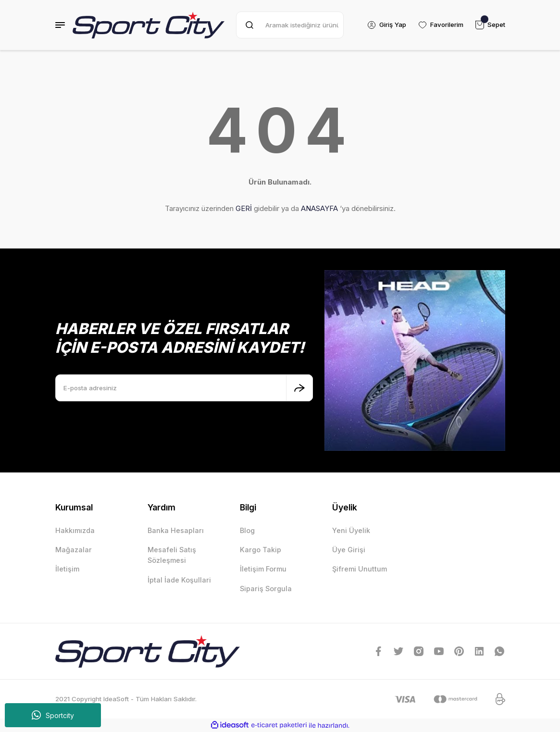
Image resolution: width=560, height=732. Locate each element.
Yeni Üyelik (351, 530)
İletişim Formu (263, 569)
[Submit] (299, 388)
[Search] (290, 25)
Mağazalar (74, 550)
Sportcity (53, 715)
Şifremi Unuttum (360, 569)
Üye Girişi (349, 550)
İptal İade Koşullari (179, 580)
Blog (247, 530)
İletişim (67, 569)
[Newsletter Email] (184, 388)
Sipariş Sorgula (266, 589)
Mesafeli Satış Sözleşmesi (172, 555)
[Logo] (149, 25)
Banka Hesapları (176, 530)
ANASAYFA (319, 208)
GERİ (244, 208)
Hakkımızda (75, 530)
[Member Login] (386, 25)
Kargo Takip (261, 550)
